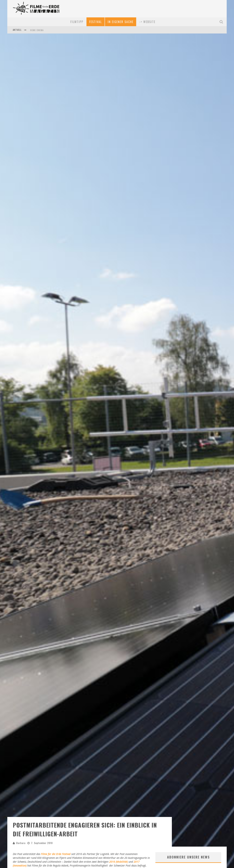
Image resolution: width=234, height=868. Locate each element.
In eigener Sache (121, 22)
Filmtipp (77, 22)
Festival (96, 22)
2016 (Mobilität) (118, 811)
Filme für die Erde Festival (56, 804)
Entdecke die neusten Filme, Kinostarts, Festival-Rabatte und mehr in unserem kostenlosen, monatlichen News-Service (188, 823)
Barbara (21, 793)
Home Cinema (37, 30)
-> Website (147, 22)
